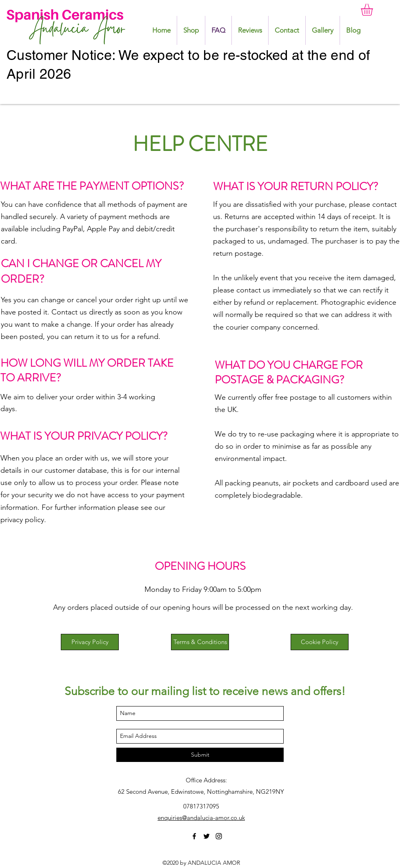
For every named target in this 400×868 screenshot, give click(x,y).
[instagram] (219, 836)
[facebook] (194, 836)
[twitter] (207, 836)
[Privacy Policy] (90, 642)
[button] (374, 10)
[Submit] (200, 755)
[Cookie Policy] (320, 642)
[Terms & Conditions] (200, 642)
